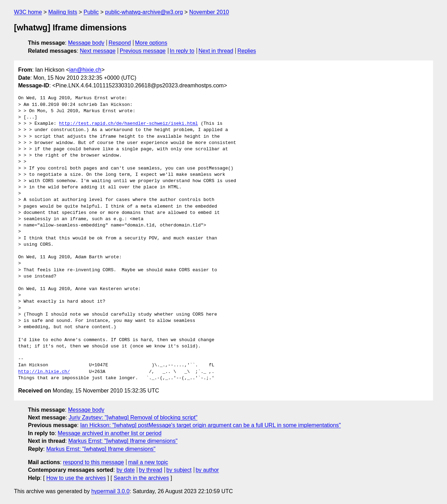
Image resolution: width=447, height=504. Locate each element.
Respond (120, 43)
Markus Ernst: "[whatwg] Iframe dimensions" (123, 441)
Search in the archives (141, 478)
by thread (151, 470)
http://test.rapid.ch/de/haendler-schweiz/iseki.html (129, 124)
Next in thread (216, 51)
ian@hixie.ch (85, 70)
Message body (86, 43)
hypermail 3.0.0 (110, 491)
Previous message (143, 51)
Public (91, 12)
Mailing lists (63, 12)
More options (151, 43)
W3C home (28, 12)
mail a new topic (148, 462)
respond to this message (93, 462)
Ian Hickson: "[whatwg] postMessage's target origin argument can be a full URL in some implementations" (210, 425)
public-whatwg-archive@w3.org (144, 12)
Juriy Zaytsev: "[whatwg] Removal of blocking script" (133, 417)
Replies (247, 51)
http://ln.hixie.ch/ (44, 372)
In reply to (182, 51)
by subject (179, 470)
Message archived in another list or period (109, 433)
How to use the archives (76, 478)
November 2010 (209, 12)
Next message (98, 51)
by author (207, 470)
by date (125, 470)
